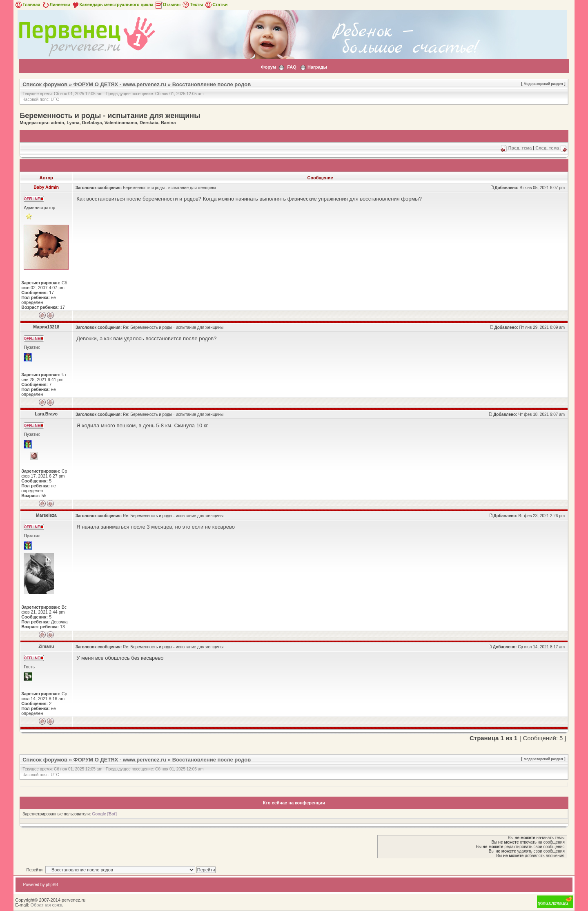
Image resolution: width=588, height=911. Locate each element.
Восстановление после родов (212, 84)
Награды (317, 67)
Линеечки (56, 4)
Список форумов (45, 84)
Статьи (216, 4)
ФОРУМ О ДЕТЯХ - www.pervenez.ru (120, 84)
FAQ (292, 67)
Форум (268, 67)
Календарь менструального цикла (112, 4)
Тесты (192, 4)
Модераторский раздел (543, 84)
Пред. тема (520, 148)
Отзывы (168, 4)
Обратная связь (47, 905)
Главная (27, 4)
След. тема (547, 148)
